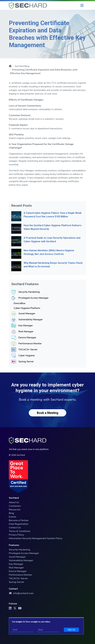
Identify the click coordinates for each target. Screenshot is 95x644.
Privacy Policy (16, 535)
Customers (15, 506)
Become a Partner (19, 520)
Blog (11, 513)
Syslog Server (26, 362)
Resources (15, 510)
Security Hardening (29, 292)
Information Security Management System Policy (36, 538)
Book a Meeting (48, 413)
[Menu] (82, 5)
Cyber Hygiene (27, 356)
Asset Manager (27, 314)
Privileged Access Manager (33, 298)
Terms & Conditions (20, 531)
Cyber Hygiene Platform (27, 308)
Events (13, 517)
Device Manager (27, 338)
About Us (14, 502)
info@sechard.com (21, 593)
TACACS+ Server (28, 350)
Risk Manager (26, 332)
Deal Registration (19, 524)
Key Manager (26, 326)
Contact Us (15, 528)
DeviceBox (20, 303)
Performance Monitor (30, 344)
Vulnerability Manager (31, 320)
